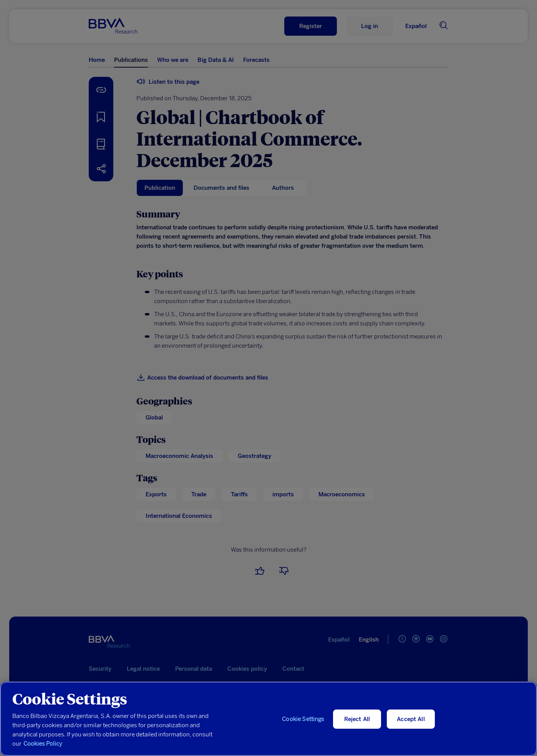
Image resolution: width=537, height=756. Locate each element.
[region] (268, 719)
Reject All (357, 719)
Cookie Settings (303, 719)
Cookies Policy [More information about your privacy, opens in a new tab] (43, 744)
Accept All (411, 719)
